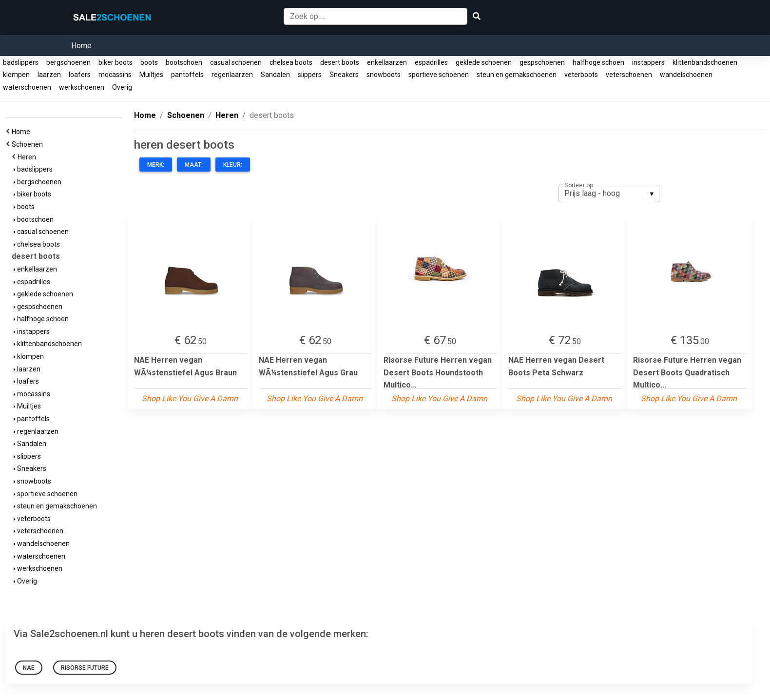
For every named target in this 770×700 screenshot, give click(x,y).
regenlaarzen (232, 75)
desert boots (340, 62)
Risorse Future (85, 668)
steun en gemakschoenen (517, 75)
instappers (648, 62)
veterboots (581, 75)
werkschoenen (82, 87)
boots (149, 62)
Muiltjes (151, 75)
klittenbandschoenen (705, 62)
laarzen (49, 75)
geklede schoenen (484, 62)
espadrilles (431, 62)
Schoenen (29, 144)
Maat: (194, 165)
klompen (16, 75)
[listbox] (609, 194)
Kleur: (233, 165)
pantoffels (187, 75)
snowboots (384, 75)
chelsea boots (291, 62)
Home (81, 46)
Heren (28, 157)
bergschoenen (68, 62)
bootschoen (184, 62)
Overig (122, 87)
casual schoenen (236, 62)
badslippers (21, 62)
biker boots (115, 62)
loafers (80, 75)
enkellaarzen (387, 62)
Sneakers (344, 75)
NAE (29, 668)
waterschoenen (27, 87)
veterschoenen (629, 75)
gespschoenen (542, 62)
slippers (310, 75)
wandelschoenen (686, 75)
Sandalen (275, 75)
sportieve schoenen (439, 75)
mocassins (115, 75)
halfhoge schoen (598, 62)
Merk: (156, 165)
